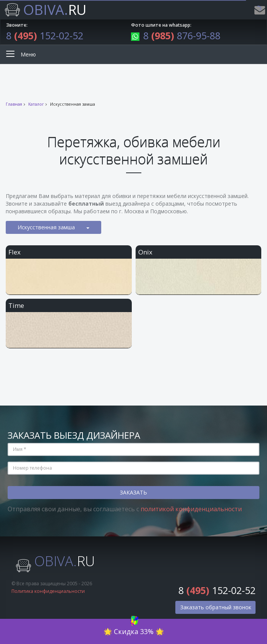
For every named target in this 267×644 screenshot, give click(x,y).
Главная (14, 104)
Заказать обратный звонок (216, 607)
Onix (145, 252)
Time (16, 305)
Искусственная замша (53, 227)
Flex (15, 252)
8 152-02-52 (45, 35)
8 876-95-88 (176, 35)
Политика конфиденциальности (48, 591)
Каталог (36, 104)
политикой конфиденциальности (191, 509)
